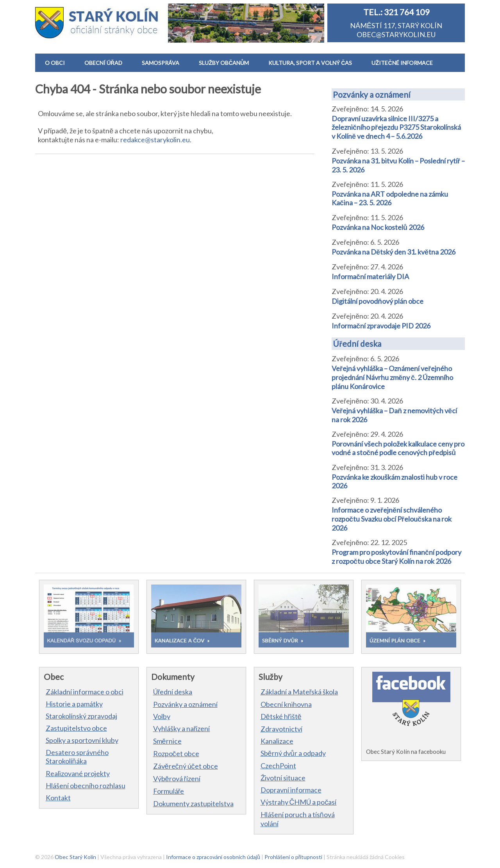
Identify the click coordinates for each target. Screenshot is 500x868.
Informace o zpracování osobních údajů (213, 857)
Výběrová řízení (177, 778)
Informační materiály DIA (370, 276)
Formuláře (169, 791)
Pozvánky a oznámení (372, 94)
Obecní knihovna (286, 704)
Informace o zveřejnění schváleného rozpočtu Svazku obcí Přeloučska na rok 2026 (392, 519)
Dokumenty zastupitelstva (193, 803)
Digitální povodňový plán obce (378, 301)
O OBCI (55, 63)
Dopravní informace (291, 790)
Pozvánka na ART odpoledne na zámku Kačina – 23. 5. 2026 (390, 198)
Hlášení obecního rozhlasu (86, 786)
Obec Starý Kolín (75, 857)
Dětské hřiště (281, 716)
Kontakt (58, 798)
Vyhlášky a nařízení (182, 728)
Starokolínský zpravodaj (81, 716)
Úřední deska (357, 343)
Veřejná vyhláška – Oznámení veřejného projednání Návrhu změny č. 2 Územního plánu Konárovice (392, 377)
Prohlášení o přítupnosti (294, 857)
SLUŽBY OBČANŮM (224, 63)
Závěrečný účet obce (186, 766)
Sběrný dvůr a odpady (293, 753)
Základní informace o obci (85, 692)
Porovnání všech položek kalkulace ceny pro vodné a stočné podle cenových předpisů (398, 448)
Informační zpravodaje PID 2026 (381, 326)
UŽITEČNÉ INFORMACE (402, 63)
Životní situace (283, 778)
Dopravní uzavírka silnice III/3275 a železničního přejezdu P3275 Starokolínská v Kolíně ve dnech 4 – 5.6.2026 (396, 127)
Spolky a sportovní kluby (82, 740)
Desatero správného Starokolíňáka (77, 757)
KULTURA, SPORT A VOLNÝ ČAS (310, 63)
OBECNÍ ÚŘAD (103, 63)
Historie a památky (74, 704)
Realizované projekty (78, 773)
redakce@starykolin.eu (155, 140)
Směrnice (167, 741)
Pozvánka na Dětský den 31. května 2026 (394, 252)
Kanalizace (277, 741)
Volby (162, 716)
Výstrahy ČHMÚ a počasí (299, 802)
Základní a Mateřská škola (299, 692)
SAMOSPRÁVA (161, 63)
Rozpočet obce (176, 753)
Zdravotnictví (281, 729)
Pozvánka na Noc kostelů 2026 (378, 227)
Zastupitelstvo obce (76, 728)
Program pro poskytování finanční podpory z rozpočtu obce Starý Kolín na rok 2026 (396, 557)
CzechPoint (278, 766)
